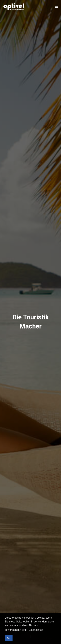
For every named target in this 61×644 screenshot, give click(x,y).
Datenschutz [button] (36, 630)
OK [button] (9, 638)
